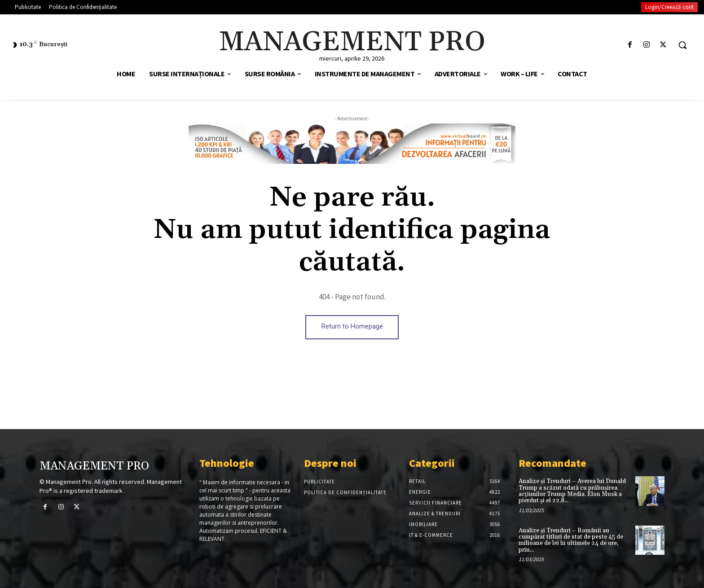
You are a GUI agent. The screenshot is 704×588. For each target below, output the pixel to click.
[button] (682, 45)
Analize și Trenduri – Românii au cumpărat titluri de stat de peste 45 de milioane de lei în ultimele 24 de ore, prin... (571, 540)
